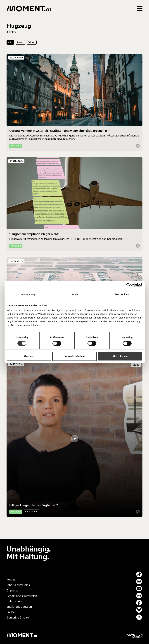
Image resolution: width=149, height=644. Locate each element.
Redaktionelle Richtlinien (22, 596)
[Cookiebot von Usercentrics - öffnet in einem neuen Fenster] (129, 285)
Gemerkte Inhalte (18, 618)
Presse (11, 612)
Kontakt (11, 580)
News (20, 42)
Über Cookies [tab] (121, 294)
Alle (10, 42)
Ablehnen (29, 356)
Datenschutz (14, 601)
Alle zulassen (120, 356)
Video (32, 42)
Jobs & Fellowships (18, 585)
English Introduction (19, 607)
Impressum (14, 591)
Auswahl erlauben (75, 356)
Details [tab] (75, 294)
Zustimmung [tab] (28, 294)
